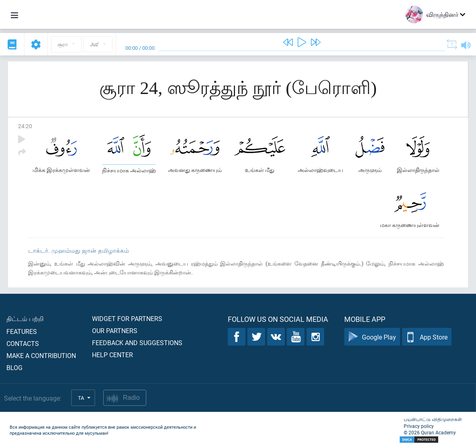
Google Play (372, 337)
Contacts (23, 343)
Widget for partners (127, 318)
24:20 (25, 126)
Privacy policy (419, 426)
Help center (112, 355)
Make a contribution (41, 355)
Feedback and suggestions (137, 343)
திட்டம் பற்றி (25, 318)
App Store (427, 337)
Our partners (115, 330)
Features (22, 331)
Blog (14, 367)
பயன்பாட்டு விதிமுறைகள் (433, 419)
